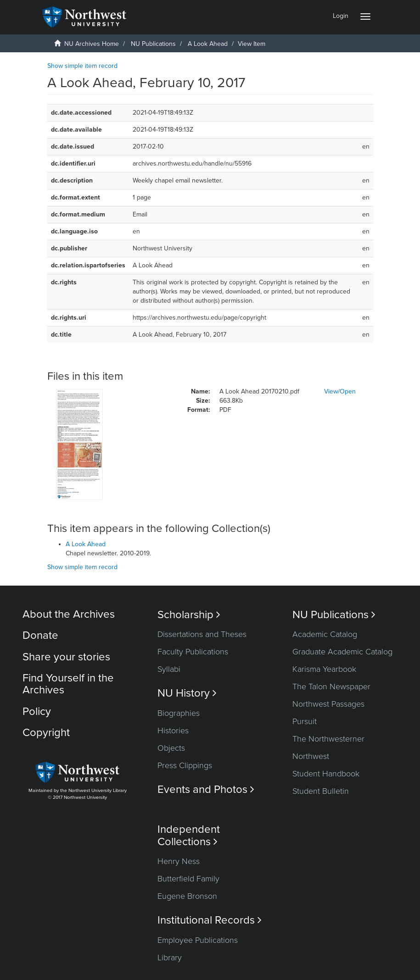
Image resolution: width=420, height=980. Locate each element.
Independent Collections (189, 836)
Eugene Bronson (187, 896)
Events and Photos (206, 789)
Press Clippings (185, 765)
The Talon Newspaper (331, 687)
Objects (171, 748)
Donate (40, 635)
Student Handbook (326, 774)
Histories (173, 731)
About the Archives (69, 614)
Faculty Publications (193, 652)
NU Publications (153, 44)
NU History (187, 693)
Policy (37, 711)
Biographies (179, 713)
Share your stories (66, 657)
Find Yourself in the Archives (68, 684)
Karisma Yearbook (324, 669)
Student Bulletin (321, 791)
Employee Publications (198, 940)
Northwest (311, 756)
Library (170, 958)
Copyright (46, 733)
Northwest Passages (328, 704)
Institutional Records (210, 920)
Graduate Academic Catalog (342, 652)
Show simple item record (82, 66)
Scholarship (189, 615)
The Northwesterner (328, 739)
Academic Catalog (325, 634)
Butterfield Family (188, 879)
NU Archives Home (92, 44)
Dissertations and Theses (202, 634)
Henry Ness (179, 861)
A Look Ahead (208, 44)
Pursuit (305, 721)
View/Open (340, 391)
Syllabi (169, 669)
